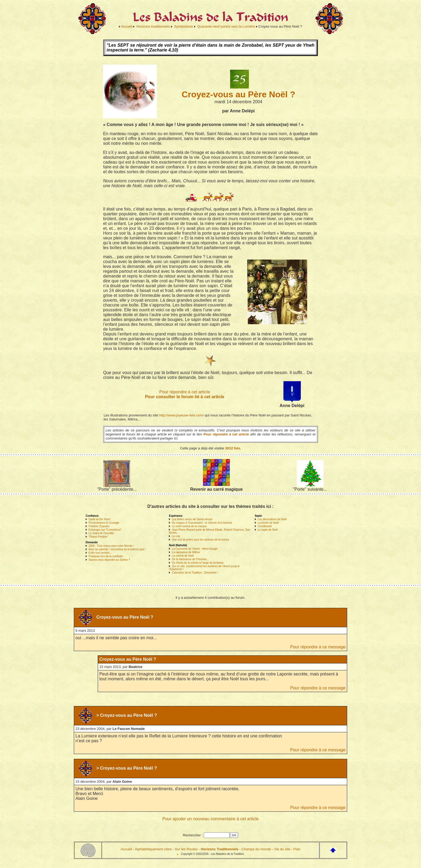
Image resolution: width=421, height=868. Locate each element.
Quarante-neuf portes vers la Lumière (226, 26)
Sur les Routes (186, 849)
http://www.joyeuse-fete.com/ (182, 415)
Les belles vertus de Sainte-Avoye (192, 519)
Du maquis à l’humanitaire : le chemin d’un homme (202, 523)
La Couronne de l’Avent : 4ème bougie (195, 549)
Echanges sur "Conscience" (105, 530)
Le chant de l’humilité (101, 533)
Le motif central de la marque (189, 526)
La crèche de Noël (183, 556)
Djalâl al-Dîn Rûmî (99, 519)
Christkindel (264, 526)
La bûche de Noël (268, 523)
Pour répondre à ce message (318, 647)
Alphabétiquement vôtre (153, 849)
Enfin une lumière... (100, 553)
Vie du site (282, 849)
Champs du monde (256, 849)
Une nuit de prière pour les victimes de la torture (200, 540)
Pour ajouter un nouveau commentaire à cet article (210, 819)
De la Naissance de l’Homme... (190, 559)
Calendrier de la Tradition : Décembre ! (195, 573)
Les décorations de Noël (272, 519)
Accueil (127, 26)
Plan (297, 849)
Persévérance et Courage (104, 523)
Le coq (176, 536)
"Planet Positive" (98, 537)
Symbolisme (184, 26)
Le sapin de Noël (268, 530)
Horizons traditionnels (153, 26)
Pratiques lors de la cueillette (106, 556)
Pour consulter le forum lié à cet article (185, 397)
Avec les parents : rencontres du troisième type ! (117, 549)
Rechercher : (193, 835)
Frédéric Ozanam (99, 526)
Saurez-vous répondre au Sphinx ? (109, 560)
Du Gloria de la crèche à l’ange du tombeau (198, 563)
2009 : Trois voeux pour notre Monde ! (111, 546)
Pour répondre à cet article (185, 392)
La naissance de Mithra (186, 552)
